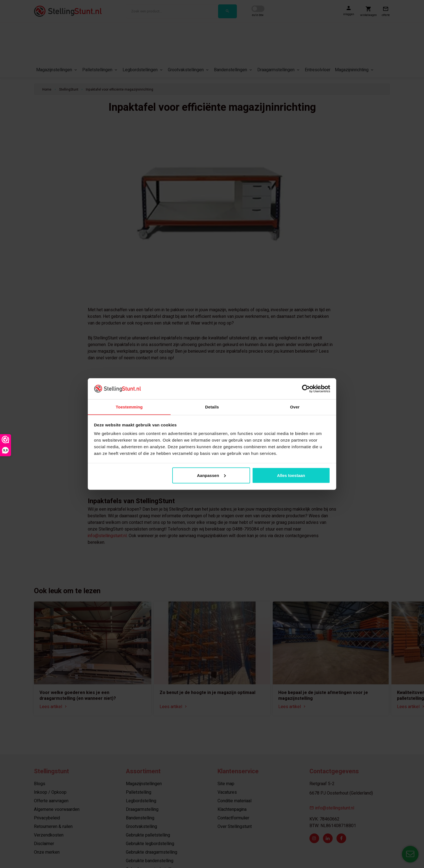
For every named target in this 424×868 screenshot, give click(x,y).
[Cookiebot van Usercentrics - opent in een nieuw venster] (306, 389)
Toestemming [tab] (129, 407)
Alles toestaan (291, 475)
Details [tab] (212, 407)
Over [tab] (295, 407)
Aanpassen (211, 475)
